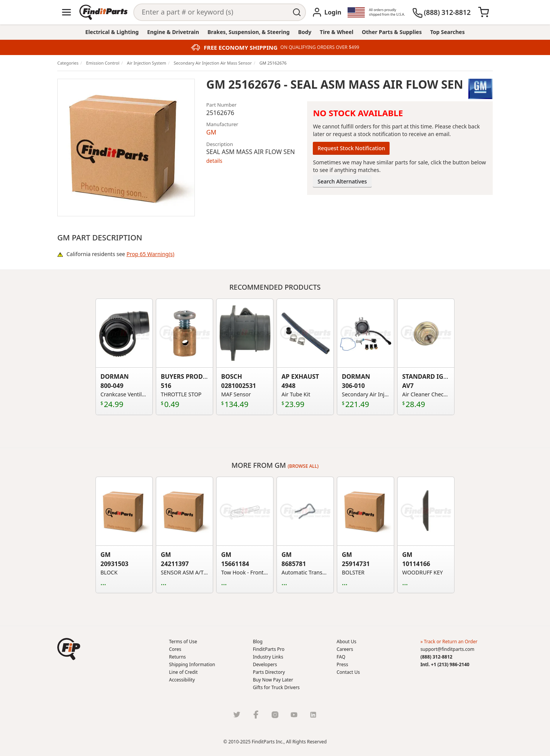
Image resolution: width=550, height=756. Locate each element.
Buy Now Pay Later (273, 680)
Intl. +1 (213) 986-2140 (445, 664)
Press (342, 664)
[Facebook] (256, 715)
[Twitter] (237, 715)
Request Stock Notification (351, 148)
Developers (265, 664)
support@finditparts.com (447, 649)
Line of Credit (184, 672)
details (214, 161)
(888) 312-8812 (437, 657)
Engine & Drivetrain (173, 32)
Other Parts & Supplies (392, 32)
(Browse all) (303, 466)
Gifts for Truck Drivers (276, 687)
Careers (345, 649)
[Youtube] (294, 715)
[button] (69, 649)
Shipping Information (192, 664)
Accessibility (182, 680)
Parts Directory (269, 672)
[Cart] (484, 12)
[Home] (104, 12)
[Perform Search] (297, 12)
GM (211, 132)
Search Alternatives (342, 181)
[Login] (326, 12)
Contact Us (348, 672)
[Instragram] (275, 715)
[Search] (211, 12)
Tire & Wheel (336, 32)
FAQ (341, 657)
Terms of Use (183, 642)
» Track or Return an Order (449, 642)
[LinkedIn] (313, 715)
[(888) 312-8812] (441, 12)
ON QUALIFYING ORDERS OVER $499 (320, 47)
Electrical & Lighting (112, 32)
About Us (346, 642)
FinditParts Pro (269, 649)
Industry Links (268, 657)
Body (305, 32)
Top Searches (447, 32)
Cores (175, 649)
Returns (178, 657)
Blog (258, 642)
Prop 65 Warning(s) (150, 254)
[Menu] (66, 12)
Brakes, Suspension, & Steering (248, 32)
